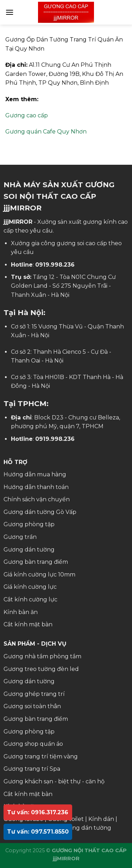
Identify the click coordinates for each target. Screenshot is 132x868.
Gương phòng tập (29, 524)
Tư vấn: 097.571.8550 (38, 832)
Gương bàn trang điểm (36, 562)
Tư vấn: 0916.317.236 (38, 812)
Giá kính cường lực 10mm (39, 575)
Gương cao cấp (27, 115)
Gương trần (20, 537)
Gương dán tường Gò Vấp (40, 512)
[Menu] (10, 12)
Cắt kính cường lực (30, 599)
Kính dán (101, 819)
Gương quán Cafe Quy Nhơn (46, 132)
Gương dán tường (29, 550)
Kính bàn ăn (21, 612)
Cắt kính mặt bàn (28, 624)
